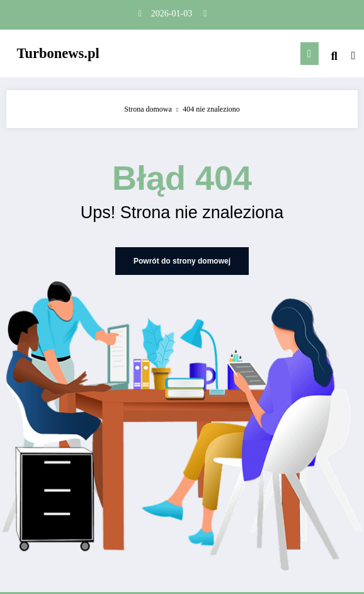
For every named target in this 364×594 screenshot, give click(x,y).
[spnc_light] (354, 56)
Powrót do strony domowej (182, 261)
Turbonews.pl (58, 53)
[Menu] (310, 54)
